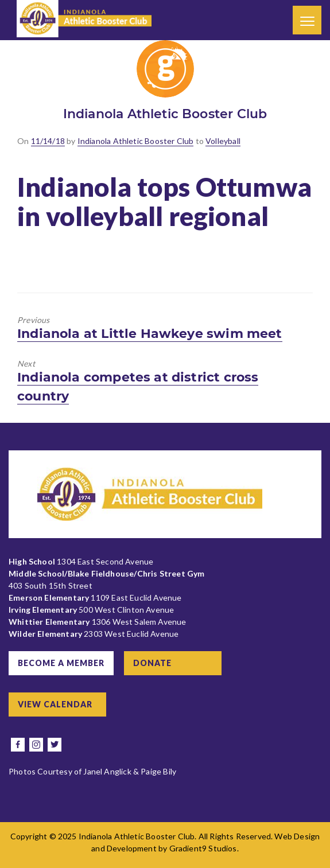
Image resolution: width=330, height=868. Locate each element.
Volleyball (223, 141)
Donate (152, 663)
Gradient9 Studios (203, 848)
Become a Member (61, 663)
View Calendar (55, 704)
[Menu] (307, 20)
